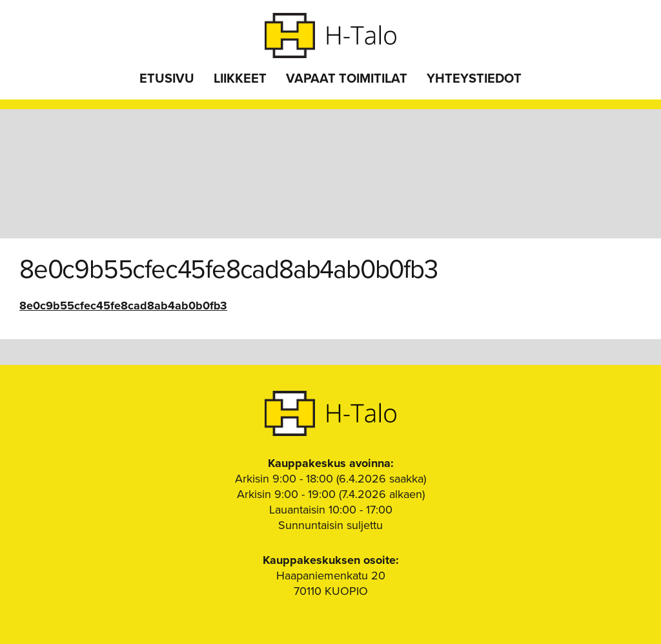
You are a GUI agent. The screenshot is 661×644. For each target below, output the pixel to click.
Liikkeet (240, 79)
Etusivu (167, 79)
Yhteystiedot (474, 79)
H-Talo (330, 36)
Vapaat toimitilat (347, 79)
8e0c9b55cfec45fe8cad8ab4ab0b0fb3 (123, 306)
